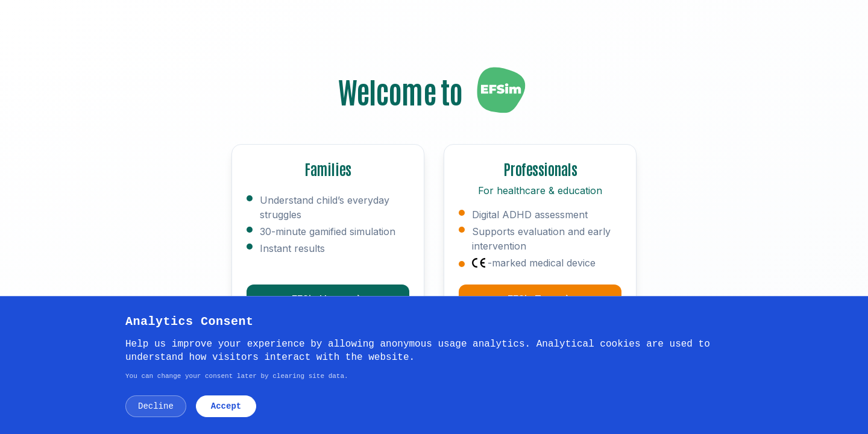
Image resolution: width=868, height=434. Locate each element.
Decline (156, 406)
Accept (226, 406)
